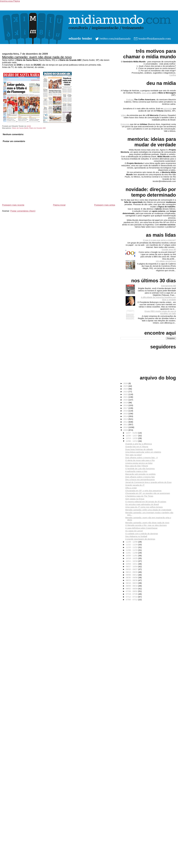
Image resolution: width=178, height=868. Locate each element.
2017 (126, 408)
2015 (126, 414)
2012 (126, 422)
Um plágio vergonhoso (166, 261)
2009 (126, 430)
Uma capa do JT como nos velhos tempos (144, 507)
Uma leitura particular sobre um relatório (143, 452)
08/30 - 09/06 (132, 577)
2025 (126, 386)
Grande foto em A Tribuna (137, 447)
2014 (126, 416)
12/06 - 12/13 (132, 441)
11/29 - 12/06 (132, 542)
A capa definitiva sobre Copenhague (141, 528)
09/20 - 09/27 (132, 569)
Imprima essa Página (10, 1)
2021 (126, 397)
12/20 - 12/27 (132, 436)
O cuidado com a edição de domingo (142, 534)
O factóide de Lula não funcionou (140, 469)
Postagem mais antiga (105, 205)
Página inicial (59, 205)
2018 (126, 405)
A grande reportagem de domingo (140, 539)
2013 (126, 419)
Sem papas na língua (135, 499)
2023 (126, 392)
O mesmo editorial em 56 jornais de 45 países (146, 502)
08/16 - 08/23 (132, 583)
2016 (126, 411)
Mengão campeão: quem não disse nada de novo (37, 57)
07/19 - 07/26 (132, 594)
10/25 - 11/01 (132, 556)
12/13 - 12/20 (132, 438)
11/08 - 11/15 (132, 550)
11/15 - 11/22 (132, 547)
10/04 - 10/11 (132, 564)
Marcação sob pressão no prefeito (141, 474)
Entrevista (125, 124)
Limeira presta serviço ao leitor (139, 463)
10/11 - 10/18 (132, 561)
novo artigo (147, 93)
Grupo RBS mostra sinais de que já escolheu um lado (160, 312)
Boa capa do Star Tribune (137, 466)
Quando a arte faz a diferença (139, 444)
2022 (126, 394)
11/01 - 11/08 (132, 553)
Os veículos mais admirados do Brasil (142, 504)
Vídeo (124, 115)
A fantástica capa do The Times (139, 496)
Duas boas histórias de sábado (139, 449)
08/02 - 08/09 (132, 589)
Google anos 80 (169, 249)
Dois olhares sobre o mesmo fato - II (142, 458)
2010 (126, 427)
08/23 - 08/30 (132, 580)
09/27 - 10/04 (132, 566)
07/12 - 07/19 (132, 597)
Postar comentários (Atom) (23, 211)
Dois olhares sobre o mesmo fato (140, 477)
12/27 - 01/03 (132, 433)
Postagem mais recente (13, 205)
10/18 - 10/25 (132, 558)
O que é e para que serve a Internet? (159, 240)
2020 (126, 400)
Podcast (130, 99)
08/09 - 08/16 (132, 586)
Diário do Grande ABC (38, 128)
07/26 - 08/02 (132, 591)
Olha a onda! (131, 488)
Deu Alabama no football (136, 536)
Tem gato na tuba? (134, 455)
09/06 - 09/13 (132, 575)
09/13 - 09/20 (132, 572)
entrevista (168, 108)
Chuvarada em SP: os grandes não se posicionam (148, 493)
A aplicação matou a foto (136, 471)
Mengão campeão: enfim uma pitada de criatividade (148, 510)
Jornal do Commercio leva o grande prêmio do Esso (148, 482)
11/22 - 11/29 (132, 545)
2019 (126, 403)
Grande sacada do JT (135, 485)
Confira (173, 75)
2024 (126, 389)
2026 (126, 383)
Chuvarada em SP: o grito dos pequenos (143, 491)
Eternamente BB (169, 286)
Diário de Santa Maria (20, 128)
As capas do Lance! (134, 531)
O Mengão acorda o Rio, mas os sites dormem (146, 525)
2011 (126, 424)
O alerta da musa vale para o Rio (140, 460)
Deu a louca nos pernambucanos (140, 479)
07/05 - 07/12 (132, 600)
